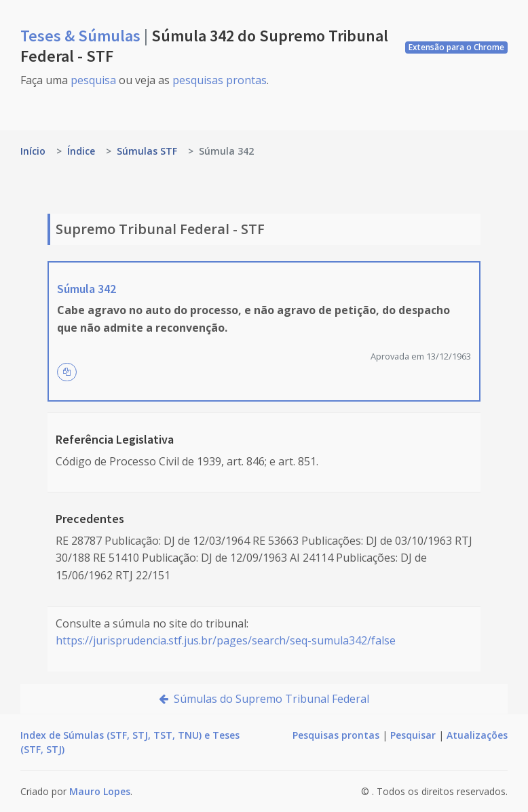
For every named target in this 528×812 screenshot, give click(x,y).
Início (33, 151)
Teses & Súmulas (82, 36)
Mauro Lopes (100, 791)
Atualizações (477, 735)
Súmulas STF (147, 151)
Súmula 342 (87, 289)
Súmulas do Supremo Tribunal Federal (264, 699)
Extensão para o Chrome (456, 47)
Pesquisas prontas (336, 735)
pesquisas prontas (220, 80)
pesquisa (93, 80)
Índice (81, 151)
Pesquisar (413, 735)
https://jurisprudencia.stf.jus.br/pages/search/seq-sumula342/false (226, 640)
